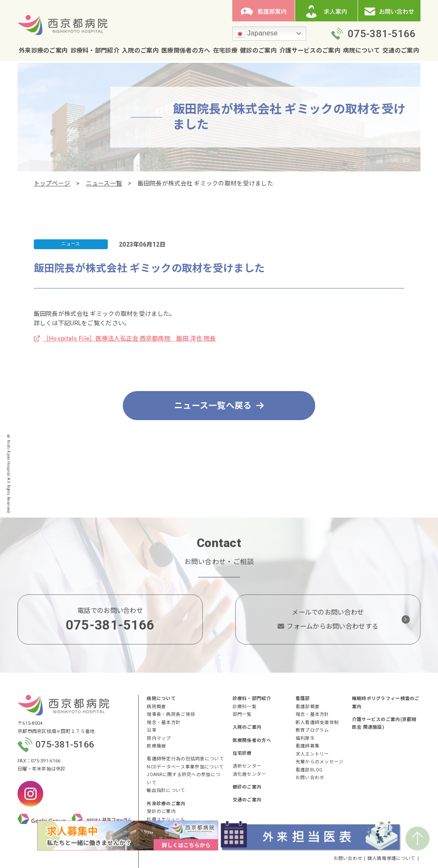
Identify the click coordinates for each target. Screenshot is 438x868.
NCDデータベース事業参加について (185, 767)
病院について (361, 50)
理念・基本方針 (164, 722)
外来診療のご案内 (43, 50)
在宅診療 (225, 50)
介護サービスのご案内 (310, 50)
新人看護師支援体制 (317, 722)
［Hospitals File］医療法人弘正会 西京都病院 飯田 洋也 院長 (125, 338)
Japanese (256, 34)
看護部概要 (308, 707)
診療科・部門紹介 (95, 50)
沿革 (152, 730)
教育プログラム (312, 730)
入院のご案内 (140, 50)
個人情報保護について (392, 859)
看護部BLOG (309, 770)
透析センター (247, 766)
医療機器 (156, 746)
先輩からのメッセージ (320, 762)
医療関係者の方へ (186, 50)
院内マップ (159, 738)
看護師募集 (308, 746)
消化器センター (250, 774)
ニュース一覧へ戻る (219, 406)
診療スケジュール (166, 819)
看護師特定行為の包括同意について (185, 759)
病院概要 (156, 707)
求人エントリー (312, 754)
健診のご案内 (258, 50)
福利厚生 (305, 738)
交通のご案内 (401, 50)
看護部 (303, 699)
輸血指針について (166, 790)
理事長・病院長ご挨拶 (171, 714)
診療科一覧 (245, 707)
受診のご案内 (161, 811)
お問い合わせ (310, 778)
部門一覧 (242, 714)
